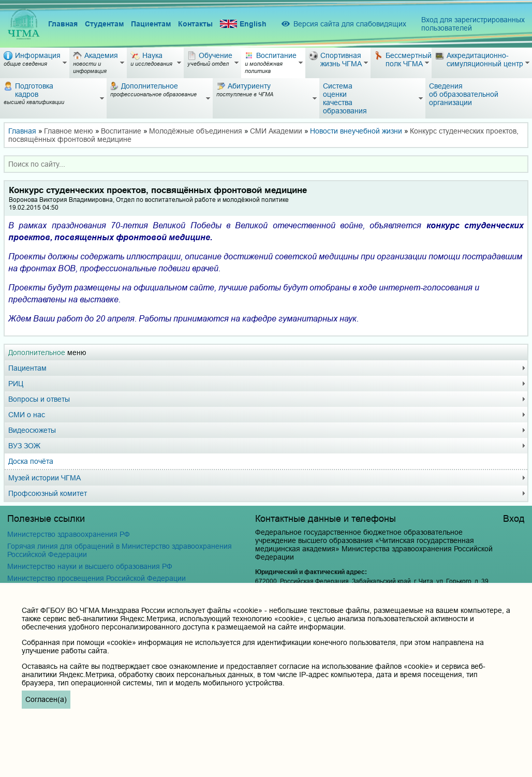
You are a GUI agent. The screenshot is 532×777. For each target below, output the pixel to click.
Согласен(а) (46, 699)
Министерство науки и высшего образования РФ (90, 566)
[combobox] (266, 164)
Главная (63, 24)
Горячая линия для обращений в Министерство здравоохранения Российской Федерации (120, 550)
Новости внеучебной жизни (356, 131)
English (243, 24)
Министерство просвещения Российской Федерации (97, 578)
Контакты (195, 24)
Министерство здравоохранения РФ (69, 534)
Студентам (104, 24)
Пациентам (151, 24)
